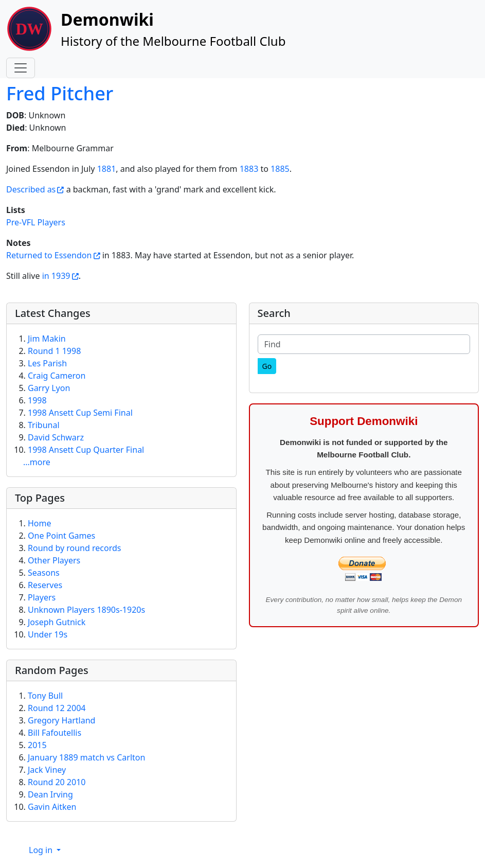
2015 (37, 745)
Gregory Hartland (61, 720)
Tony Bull (45, 696)
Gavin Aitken (52, 807)
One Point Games (61, 536)
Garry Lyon (49, 388)
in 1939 (56, 276)
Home (40, 523)
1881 (107, 169)
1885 (280, 169)
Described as (31, 189)
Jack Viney (47, 770)
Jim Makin (47, 339)
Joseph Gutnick (57, 622)
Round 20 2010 (57, 782)
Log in (42, 850)
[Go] (267, 366)
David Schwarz (56, 437)
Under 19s (48, 634)
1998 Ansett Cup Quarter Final (86, 450)
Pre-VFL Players (36, 222)
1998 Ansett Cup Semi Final (80, 413)
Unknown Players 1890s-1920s (86, 610)
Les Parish (47, 363)
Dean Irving (50, 794)
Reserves (45, 585)
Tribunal (44, 425)
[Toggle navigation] (21, 68)
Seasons (44, 573)
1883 (249, 169)
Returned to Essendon (49, 255)
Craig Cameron (57, 376)
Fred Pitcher (60, 93)
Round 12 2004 (57, 708)
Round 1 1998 (54, 351)
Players (42, 597)
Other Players (54, 560)
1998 (37, 400)
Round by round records (74, 548)
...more (37, 462)
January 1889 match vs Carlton (86, 757)
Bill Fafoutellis (55, 733)
